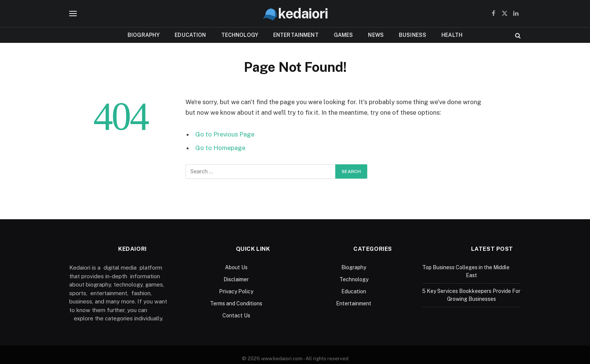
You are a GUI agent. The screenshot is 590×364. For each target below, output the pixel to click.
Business (413, 35)
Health (452, 35)
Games (344, 35)
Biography (144, 35)
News (376, 35)
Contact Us (236, 315)
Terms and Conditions (236, 303)
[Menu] (73, 14)
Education (190, 35)
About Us (236, 267)
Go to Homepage (220, 148)
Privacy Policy (236, 291)
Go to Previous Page (225, 134)
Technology (240, 35)
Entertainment (296, 35)
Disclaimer (236, 279)
